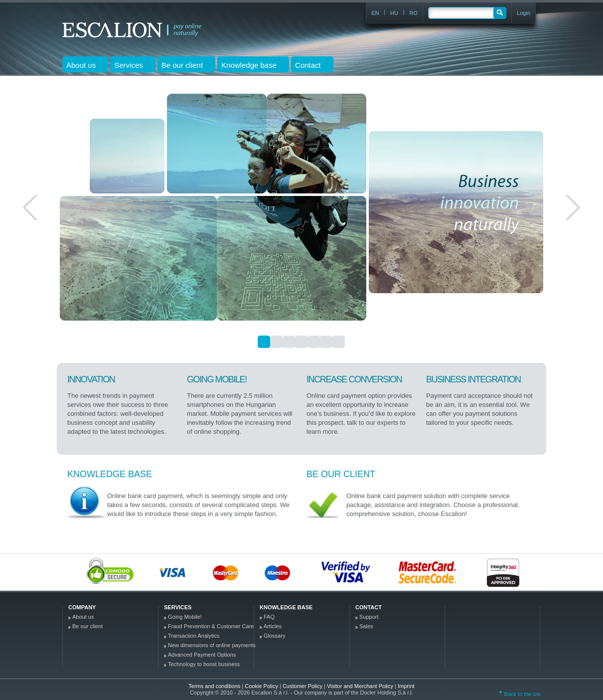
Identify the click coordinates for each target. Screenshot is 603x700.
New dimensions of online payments (212, 645)
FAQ (269, 617)
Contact (369, 607)
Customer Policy (303, 686)
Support (369, 617)
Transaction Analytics (194, 636)
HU (394, 13)
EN (375, 13)
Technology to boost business (204, 664)
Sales (366, 626)
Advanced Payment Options (202, 655)
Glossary (274, 636)
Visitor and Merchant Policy (361, 686)
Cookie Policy (262, 686)
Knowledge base (110, 474)
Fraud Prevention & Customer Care (211, 626)
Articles (273, 626)
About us (83, 617)
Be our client (341, 474)
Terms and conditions (214, 686)
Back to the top (520, 694)
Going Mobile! (185, 617)
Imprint (406, 686)
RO (414, 13)
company (82, 607)
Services (178, 607)
